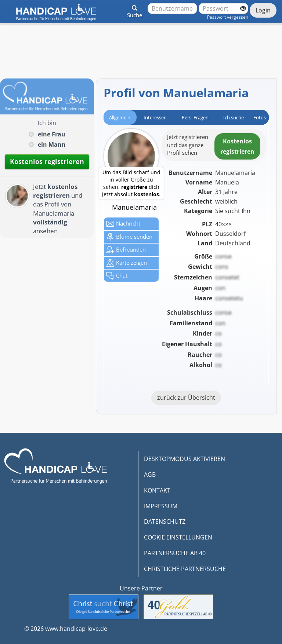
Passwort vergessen (228, 17)
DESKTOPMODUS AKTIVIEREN (185, 459)
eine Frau (52, 134)
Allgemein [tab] (120, 117)
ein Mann (52, 144)
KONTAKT (157, 490)
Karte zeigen (126, 263)
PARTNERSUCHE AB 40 (175, 553)
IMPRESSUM (161, 506)
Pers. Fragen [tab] (195, 117)
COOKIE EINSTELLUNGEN (178, 537)
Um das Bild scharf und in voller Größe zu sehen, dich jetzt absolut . (131, 183)
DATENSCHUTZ (165, 522)
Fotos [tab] (260, 117)
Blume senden (129, 237)
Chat (117, 276)
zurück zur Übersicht (186, 398)
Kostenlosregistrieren (237, 146)
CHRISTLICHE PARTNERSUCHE (185, 569)
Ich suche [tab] (234, 117)
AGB (150, 475)
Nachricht (123, 224)
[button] (135, 10)
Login (263, 10)
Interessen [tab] (155, 117)
